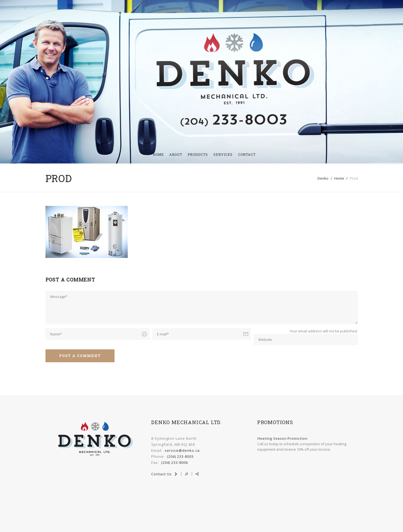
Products (198, 154)
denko (323, 177)
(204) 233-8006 (175, 462)
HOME (158, 154)
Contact (247, 154)
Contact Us (164, 473)
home (339, 177)
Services (223, 154)
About (176, 154)
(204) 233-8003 (180, 456)
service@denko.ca (182, 450)
